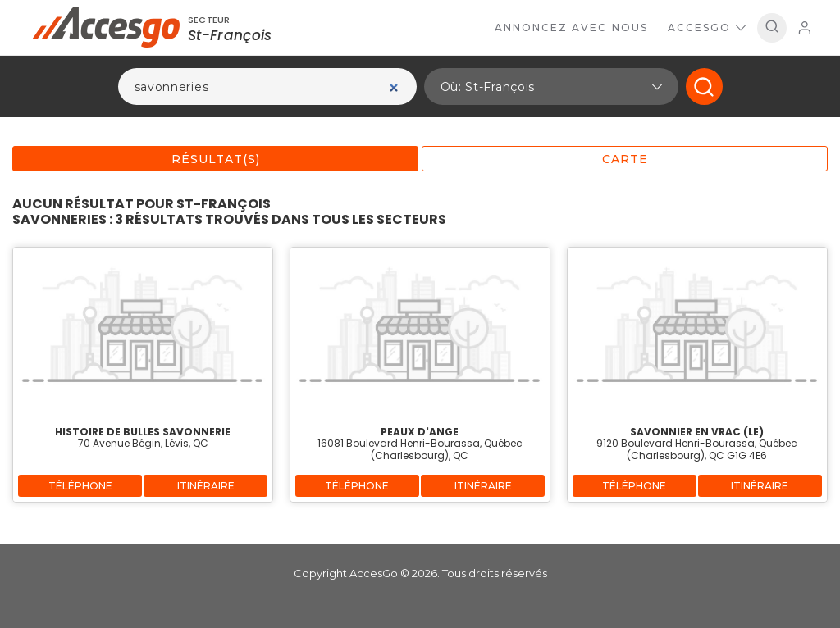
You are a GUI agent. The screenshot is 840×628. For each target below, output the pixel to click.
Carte (625, 159)
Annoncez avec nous (571, 27)
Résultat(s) (216, 159)
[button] (551, 86)
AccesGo (707, 27)
